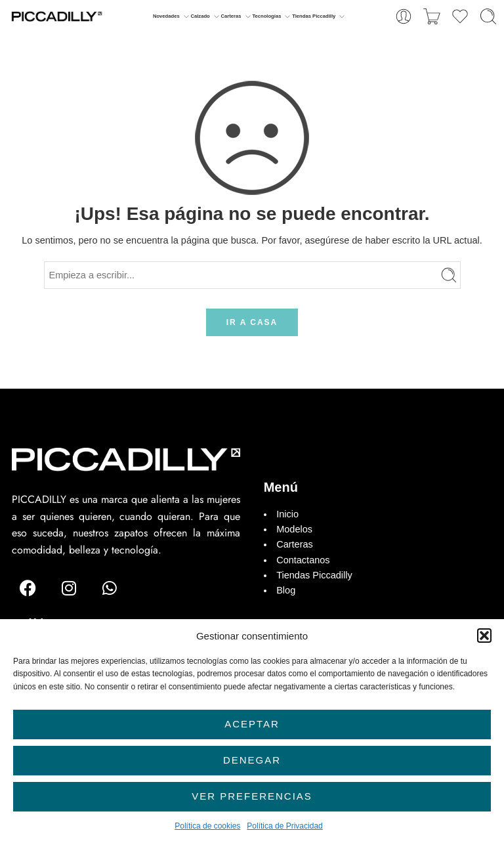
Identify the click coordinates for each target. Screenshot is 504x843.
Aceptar (252, 724)
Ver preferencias (252, 796)
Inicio (287, 514)
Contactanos (303, 560)
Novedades (166, 16)
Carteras (231, 16)
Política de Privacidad (284, 826)
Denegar (252, 760)
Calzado (200, 16)
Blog (286, 590)
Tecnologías (266, 16)
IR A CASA (252, 322)
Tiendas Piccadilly (314, 16)
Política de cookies (207, 826)
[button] (484, 636)
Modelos (294, 529)
